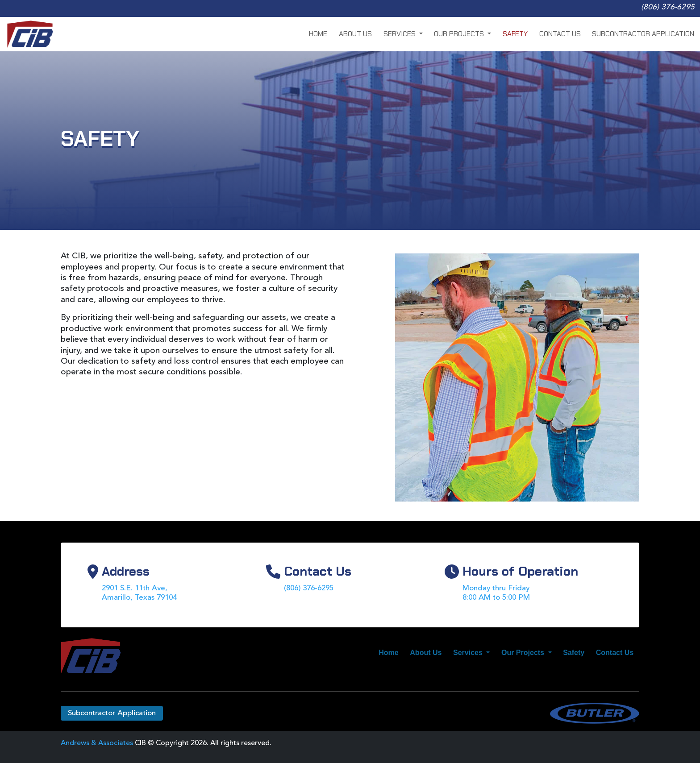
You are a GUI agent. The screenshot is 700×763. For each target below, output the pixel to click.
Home (318, 34)
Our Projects (460, 34)
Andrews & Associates (97, 743)
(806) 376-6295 (668, 7)
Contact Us (560, 34)
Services (400, 34)
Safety (515, 34)
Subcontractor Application (643, 34)
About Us (355, 34)
